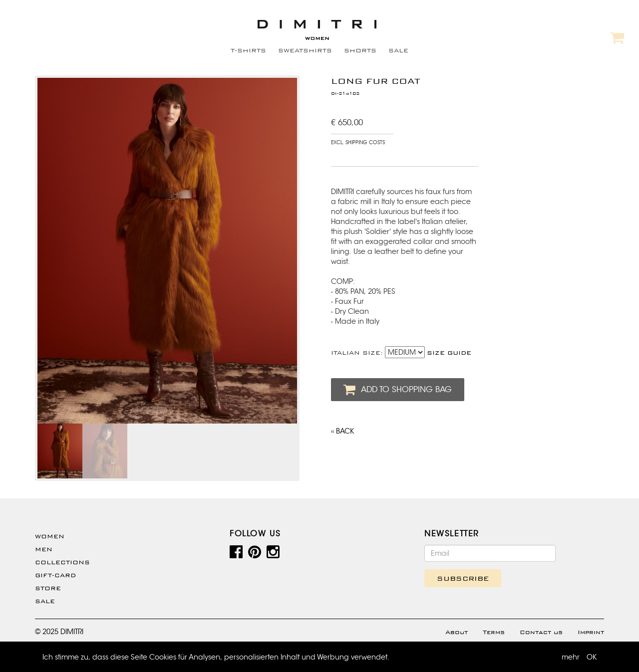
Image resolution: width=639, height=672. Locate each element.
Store (48, 588)
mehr (571, 657)
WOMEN (50, 536)
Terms (494, 632)
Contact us (541, 632)
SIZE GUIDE (449, 353)
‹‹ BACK (342, 431)
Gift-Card (55, 575)
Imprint (591, 632)
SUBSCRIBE (463, 578)
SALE (398, 50)
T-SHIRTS (248, 50)
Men (44, 549)
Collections (62, 562)
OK (592, 657)
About (457, 632)
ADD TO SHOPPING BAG (398, 390)
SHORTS (360, 50)
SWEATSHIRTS (305, 50)
